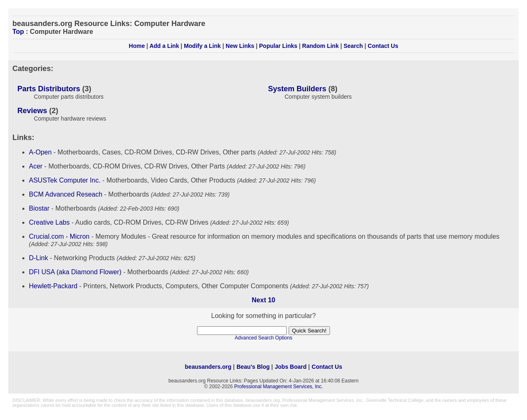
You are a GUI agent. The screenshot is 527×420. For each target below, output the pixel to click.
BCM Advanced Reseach (66, 194)
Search (353, 46)
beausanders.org (208, 367)
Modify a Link (202, 46)
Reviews (32, 111)
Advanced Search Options (263, 338)
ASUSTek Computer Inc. (65, 180)
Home (137, 46)
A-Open (40, 152)
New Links (240, 46)
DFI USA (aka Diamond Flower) (75, 272)
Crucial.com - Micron (59, 236)
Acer (36, 166)
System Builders (297, 89)
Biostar (39, 208)
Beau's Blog (253, 367)
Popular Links (278, 46)
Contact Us (383, 46)
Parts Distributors (49, 89)
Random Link (321, 46)
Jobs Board (291, 367)
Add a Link (164, 46)
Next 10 (264, 300)
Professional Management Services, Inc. (279, 387)
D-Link (38, 258)
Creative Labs (49, 222)
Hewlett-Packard (53, 286)
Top (18, 32)
